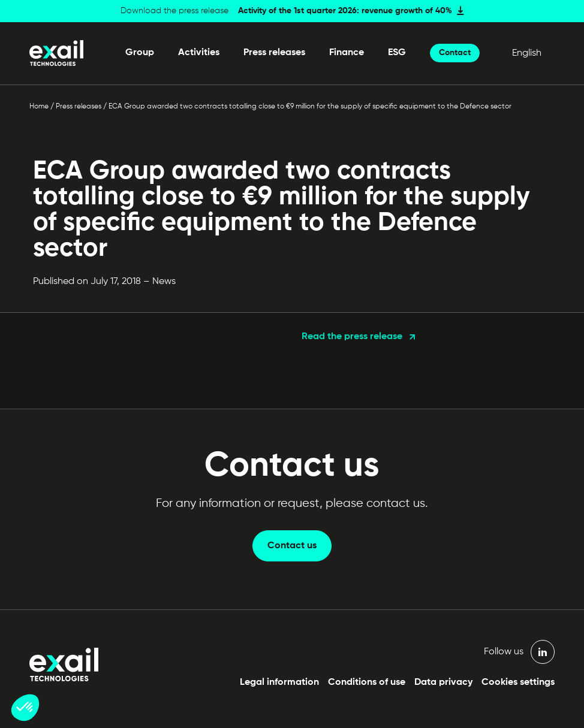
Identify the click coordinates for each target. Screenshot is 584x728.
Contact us (292, 546)
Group (140, 53)
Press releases (274, 53)
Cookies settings (518, 682)
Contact (455, 53)
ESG (397, 53)
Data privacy (443, 682)
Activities (199, 53)
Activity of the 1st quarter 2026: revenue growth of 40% (345, 11)
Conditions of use (367, 682)
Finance (347, 53)
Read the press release (352, 337)
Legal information (279, 682)
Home (39, 107)
